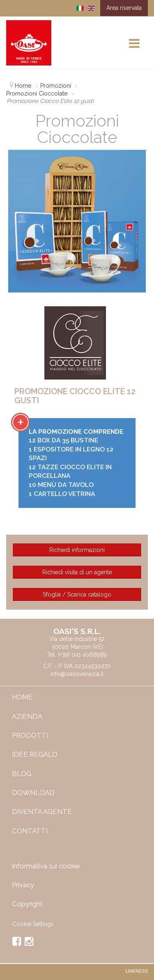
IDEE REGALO (35, 754)
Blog (22, 774)
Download (33, 793)
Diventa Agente (42, 812)
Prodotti (30, 735)
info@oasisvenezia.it (77, 674)
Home (22, 697)
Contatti (30, 831)
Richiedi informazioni (77, 550)
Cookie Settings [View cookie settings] (33, 924)
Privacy (23, 885)
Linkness (137, 971)
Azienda (27, 716)
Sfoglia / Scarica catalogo (77, 594)
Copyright (27, 904)
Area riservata (124, 8)
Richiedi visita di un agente (77, 572)
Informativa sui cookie (46, 866)
